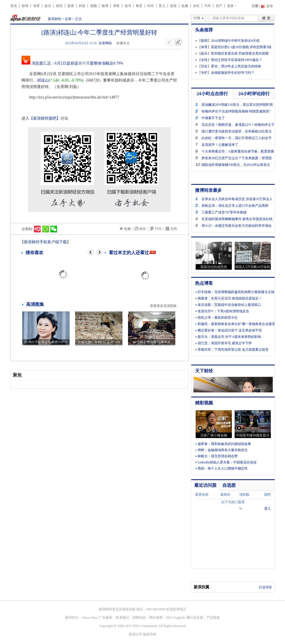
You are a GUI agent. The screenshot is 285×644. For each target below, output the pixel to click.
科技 (82, 6)
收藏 (185, 6)
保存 (142, 229)
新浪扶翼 (202, 587)
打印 (158, 229)
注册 (255, 6)
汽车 (208, 6)
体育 (36, 6)
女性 (196, 6)
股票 (71, 6)
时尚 (151, 6)
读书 (128, 6)
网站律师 (156, 618)
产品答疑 (213, 618)
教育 (139, 6)
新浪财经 (55, 19)
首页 (14, 6)
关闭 (174, 229)
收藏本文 (123, 43)
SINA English (175, 618)
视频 (94, 6)
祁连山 (43, 80)
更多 (230, 6)
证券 (68, 19)
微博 (105, 6)
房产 (219, 6)
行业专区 (266, 587)
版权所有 (150, 634)
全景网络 (105, 43)
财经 (59, 6)
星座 (173, 6)
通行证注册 (195, 618)
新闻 (25, 6)
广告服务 (106, 618)
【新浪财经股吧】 (45, 118)
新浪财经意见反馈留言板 (117, 609)
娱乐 (48, 6)
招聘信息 (139, 618)
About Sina (89, 618)
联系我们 (122, 618)
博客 (116, 6)
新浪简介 (72, 618)
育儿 (162, 6)
